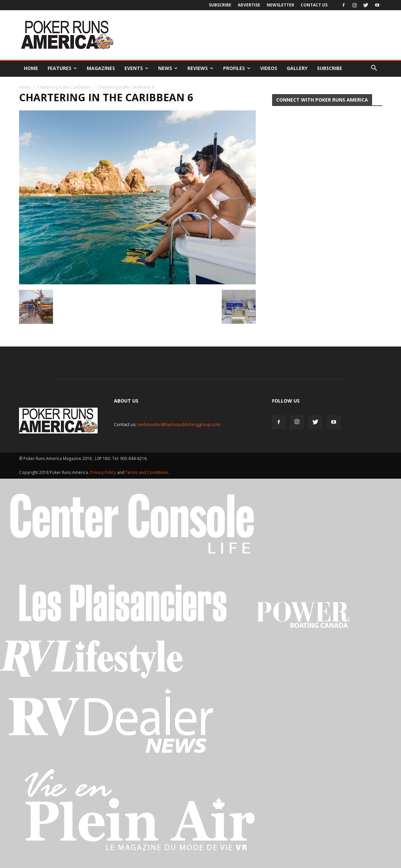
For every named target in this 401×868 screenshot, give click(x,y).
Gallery (297, 68)
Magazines (101, 68)
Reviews (200, 68)
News (168, 68)
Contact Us (314, 5)
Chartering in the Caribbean (64, 87)
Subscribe (220, 5)
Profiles (237, 68)
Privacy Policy (104, 472)
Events (136, 68)
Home (31, 68)
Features (62, 68)
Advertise (249, 5)
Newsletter (280, 5)
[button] (374, 68)
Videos (269, 68)
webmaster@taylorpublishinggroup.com (179, 424)
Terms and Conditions (147, 472)
